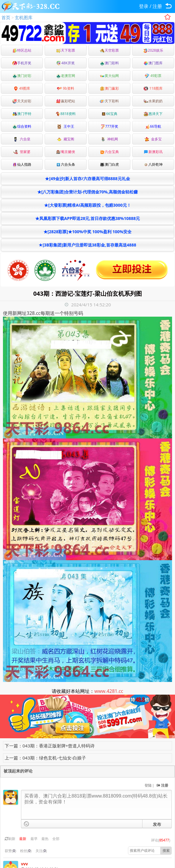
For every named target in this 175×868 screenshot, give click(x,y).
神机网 (109, 139)
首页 (6, 17)
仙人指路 (22, 164)
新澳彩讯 (153, 152)
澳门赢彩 (109, 88)
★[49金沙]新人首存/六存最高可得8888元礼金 (87, 179)
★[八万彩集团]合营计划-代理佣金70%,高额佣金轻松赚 (87, 192)
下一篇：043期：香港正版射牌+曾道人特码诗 (50, 746)
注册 (157, 6)
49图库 (22, 88)
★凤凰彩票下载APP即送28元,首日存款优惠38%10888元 (87, 218)
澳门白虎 (109, 164)
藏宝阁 (66, 139)
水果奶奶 (153, 101)
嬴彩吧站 (66, 101)
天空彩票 (109, 50)
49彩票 (153, 76)
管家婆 (22, 152)
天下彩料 (109, 101)
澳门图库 (153, 63)
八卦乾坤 (153, 164)
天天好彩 (22, 101)
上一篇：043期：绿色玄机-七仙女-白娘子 (45, 758)
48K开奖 (65, 63)
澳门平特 (22, 114)
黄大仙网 (109, 76)
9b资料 (65, 88)
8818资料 (65, 114)
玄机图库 (24, 17)
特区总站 (22, 50)
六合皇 (22, 139)
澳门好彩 (22, 76)
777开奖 (110, 126)
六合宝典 (109, 152)
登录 (144, 6)
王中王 (66, 126)
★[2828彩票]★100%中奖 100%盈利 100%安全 (87, 232)
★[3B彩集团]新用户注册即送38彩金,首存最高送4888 (87, 245)
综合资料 (22, 126)
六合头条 (66, 164)
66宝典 (109, 114)
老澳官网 (66, 76)
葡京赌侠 (66, 152)
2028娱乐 (153, 50)
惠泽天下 (153, 114)
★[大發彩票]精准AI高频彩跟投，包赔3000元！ (87, 205)
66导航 (153, 126)
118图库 (153, 88)
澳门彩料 (109, 63)
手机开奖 (22, 63)
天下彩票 (66, 50)
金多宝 (153, 139)
